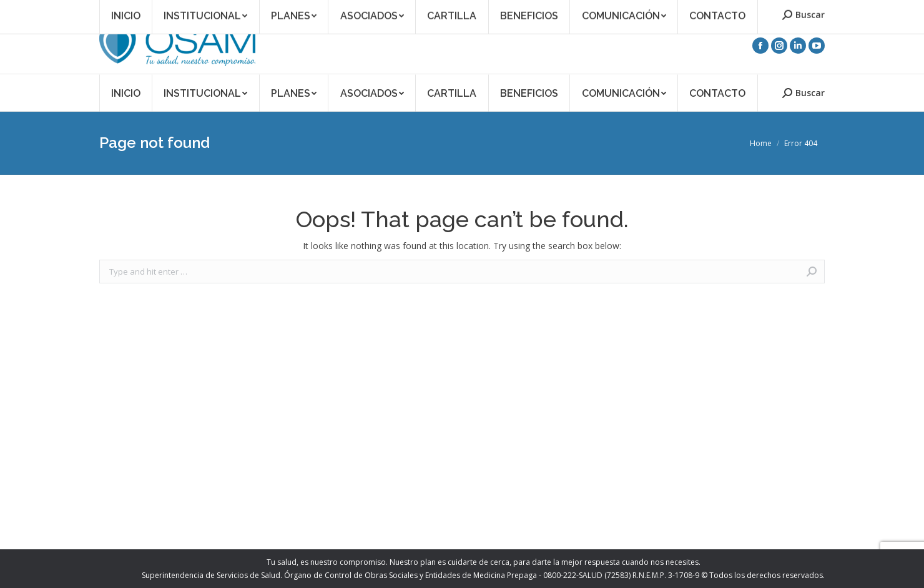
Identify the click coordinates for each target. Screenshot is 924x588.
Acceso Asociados (709, 8)
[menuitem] (126, 93)
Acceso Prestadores (789, 8)
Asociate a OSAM (634, 8)
